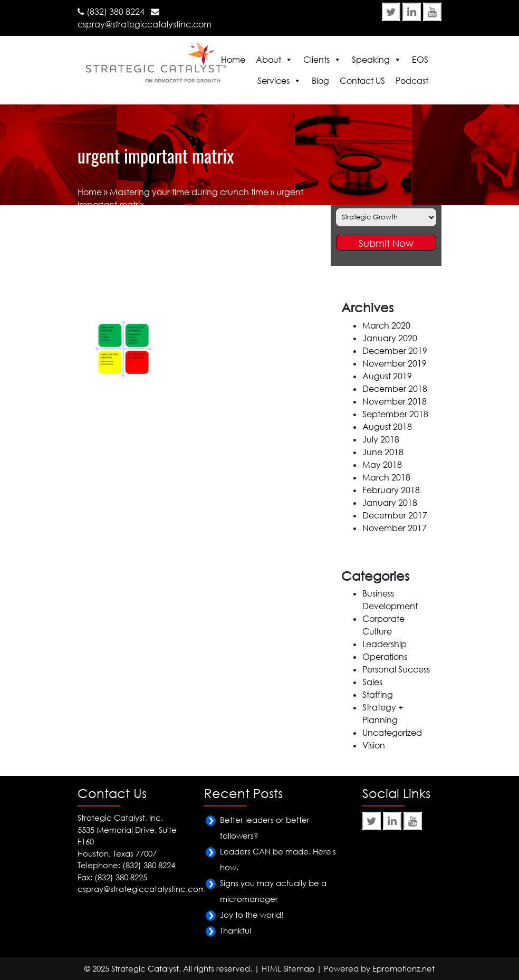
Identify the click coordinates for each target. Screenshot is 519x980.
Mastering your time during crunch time (189, 192)
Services (273, 81)
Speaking (371, 60)
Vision (374, 745)
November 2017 (395, 528)
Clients (316, 60)
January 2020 (390, 338)
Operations (385, 657)
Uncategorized (392, 733)
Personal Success (396, 669)
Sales (372, 682)
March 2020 (386, 325)
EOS (420, 60)
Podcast (412, 81)
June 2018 (383, 452)
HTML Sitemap (288, 968)
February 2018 (391, 490)
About (268, 60)
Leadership (385, 644)
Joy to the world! (252, 915)
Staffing (378, 695)
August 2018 (387, 427)
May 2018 (382, 465)
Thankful (236, 930)
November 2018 (395, 401)
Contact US (362, 81)
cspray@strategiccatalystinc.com (145, 24)
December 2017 (395, 515)
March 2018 (386, 477)
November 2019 (395, 363)
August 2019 (387, 376)
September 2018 (395, 414)
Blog (320, 81)
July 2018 (381, 439)
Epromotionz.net (403, 968)
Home (233, 60)
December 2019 (395, 351)
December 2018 (395, 389)
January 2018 (390, 503)
